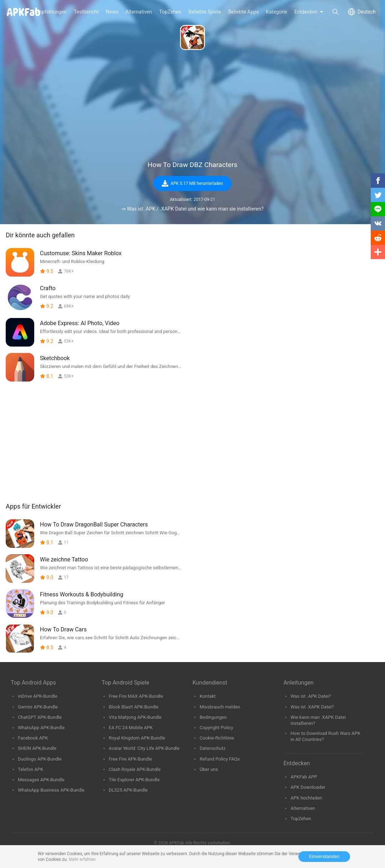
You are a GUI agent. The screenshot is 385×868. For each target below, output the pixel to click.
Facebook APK (33, 738)
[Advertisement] (192, 106)
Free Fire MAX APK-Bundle (136, 696)
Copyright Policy (216, 728)
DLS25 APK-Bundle (128, 790)
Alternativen (303, 808)
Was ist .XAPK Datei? (312, 707)
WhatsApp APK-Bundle (41, 728)
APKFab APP (304, 777)
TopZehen (301, 819)
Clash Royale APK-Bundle (135, 769)
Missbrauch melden (220, 707)
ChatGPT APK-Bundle (40, 717)
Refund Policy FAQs (220, 759)
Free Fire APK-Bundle (130, 759)
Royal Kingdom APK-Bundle (137, 738)
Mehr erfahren (82, 859)
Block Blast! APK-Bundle (134, 707)
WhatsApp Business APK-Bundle (51, 790)
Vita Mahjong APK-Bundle (135, 717)
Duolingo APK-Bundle (40, 759)
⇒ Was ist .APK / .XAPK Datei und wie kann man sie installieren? (193, 209)
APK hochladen (306, 798)
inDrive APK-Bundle (38, 696)
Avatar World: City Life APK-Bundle (144, 748)
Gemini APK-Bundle (38, 707)
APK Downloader (308, 787)
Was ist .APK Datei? (311, 696)
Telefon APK (30, 769)
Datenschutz (213, 748)
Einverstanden (324, 856)
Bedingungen (213, 717)
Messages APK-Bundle (41, 780)
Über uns (209, 769)
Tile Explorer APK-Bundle (134, 780)
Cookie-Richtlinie (217, 738)
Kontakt (208, 696)
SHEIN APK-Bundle (37, 748)
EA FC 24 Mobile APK (131, 728)
